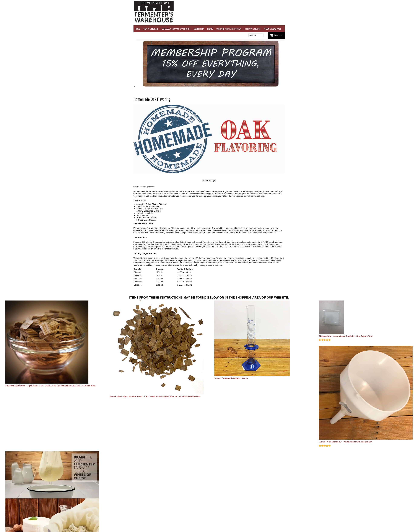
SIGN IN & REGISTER (151, 29)
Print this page (209, 181)
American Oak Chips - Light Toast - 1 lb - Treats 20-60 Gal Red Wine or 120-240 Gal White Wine (50, 386)
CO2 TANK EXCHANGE (252, 29)
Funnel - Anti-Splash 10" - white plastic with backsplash (345, 442)
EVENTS (210, 29)
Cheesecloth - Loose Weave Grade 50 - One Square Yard (346, 336)
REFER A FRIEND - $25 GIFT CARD (341, 29)
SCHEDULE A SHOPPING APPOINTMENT (176, 29)
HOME (138, 29)
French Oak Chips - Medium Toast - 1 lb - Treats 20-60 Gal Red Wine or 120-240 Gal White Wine (155, 397)
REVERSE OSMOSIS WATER (316, 29)
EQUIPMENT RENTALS (397, 29)
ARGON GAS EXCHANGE (272, 29)
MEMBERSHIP (199, 29)
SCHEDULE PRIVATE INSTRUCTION (229, 29)
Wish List (159, 35)
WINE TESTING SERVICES (294, 29)
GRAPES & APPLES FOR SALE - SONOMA (372, 29)
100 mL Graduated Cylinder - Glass (231, 378)
